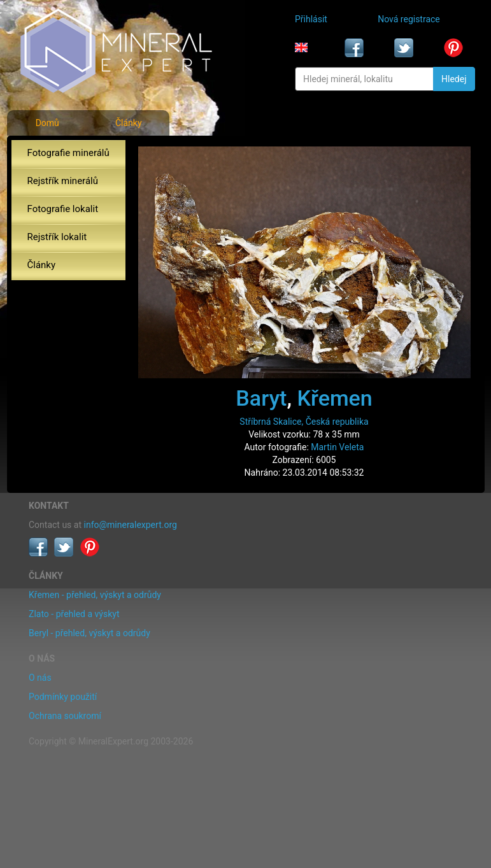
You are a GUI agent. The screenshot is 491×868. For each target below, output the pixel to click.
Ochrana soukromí (65, 716)
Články (129, 123)
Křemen (335, 398)
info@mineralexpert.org (131, 525)
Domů (47, 123)
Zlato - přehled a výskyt (74, 614)
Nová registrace (409, 19)
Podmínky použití (63, 697)
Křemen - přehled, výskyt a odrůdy (95, 595)
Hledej (454, 79)
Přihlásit (311, 19)
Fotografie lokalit (63, 209)
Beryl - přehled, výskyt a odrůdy (89, 633)
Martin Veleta (337, 447)
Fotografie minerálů (68, 153)
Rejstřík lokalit (57, 237)
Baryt (261, 398)
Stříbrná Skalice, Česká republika (304, 422)
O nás (40, 678)
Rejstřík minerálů (63, 181)
